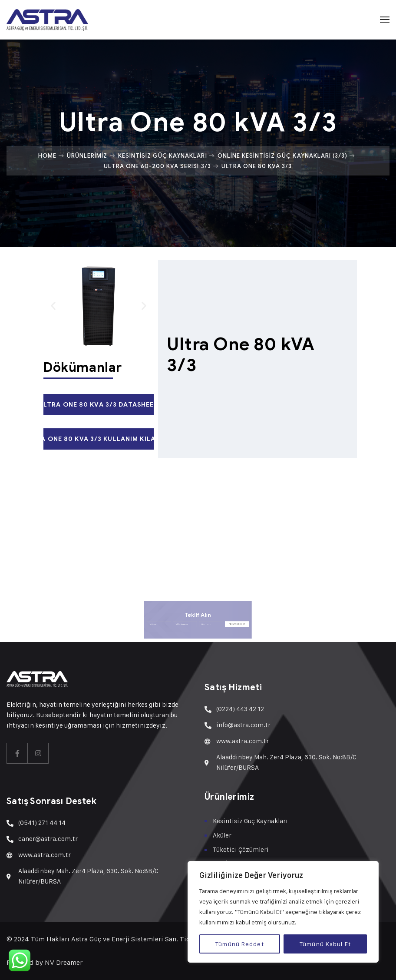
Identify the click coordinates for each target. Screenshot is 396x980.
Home (47, 156)
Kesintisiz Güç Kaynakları (163, 156)
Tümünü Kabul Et (325, 944)
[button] (53, 306)
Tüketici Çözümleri (241, 849)
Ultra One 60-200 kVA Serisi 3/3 (157, 166)
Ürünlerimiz (87, 156)
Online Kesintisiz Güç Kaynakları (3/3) (283, 156)
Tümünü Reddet (240, 944)
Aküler (222, 835)
